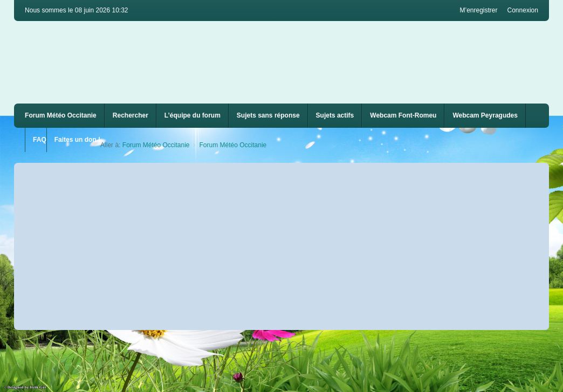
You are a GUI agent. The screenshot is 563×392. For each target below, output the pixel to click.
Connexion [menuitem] (523, 10)
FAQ (40, 140)
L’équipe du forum (193, 115)
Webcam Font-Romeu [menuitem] (403, 115)
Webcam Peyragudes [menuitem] (485, 115)
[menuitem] (403, 116)
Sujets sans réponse (268, 115)
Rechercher (131, 115)
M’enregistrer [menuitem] (478, 10)
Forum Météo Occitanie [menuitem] (61, 115)
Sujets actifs (335, 115)
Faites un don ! (77, 140)
